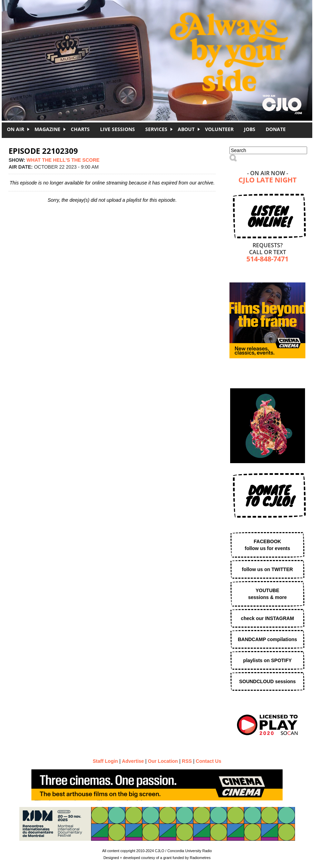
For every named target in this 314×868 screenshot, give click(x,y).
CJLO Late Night (268, 181)
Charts (80, 129)
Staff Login (105, 761)
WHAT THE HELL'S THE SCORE (63, 160)
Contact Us (208, 761)
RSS (187, 761)
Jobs (250, 129)
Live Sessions (117, 129)
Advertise (133, 761)
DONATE (276, 129)
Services (156, 129)
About (186, 129)
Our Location (163, 761)
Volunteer (219, 129)
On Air (16, 129)
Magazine (47, 129)
